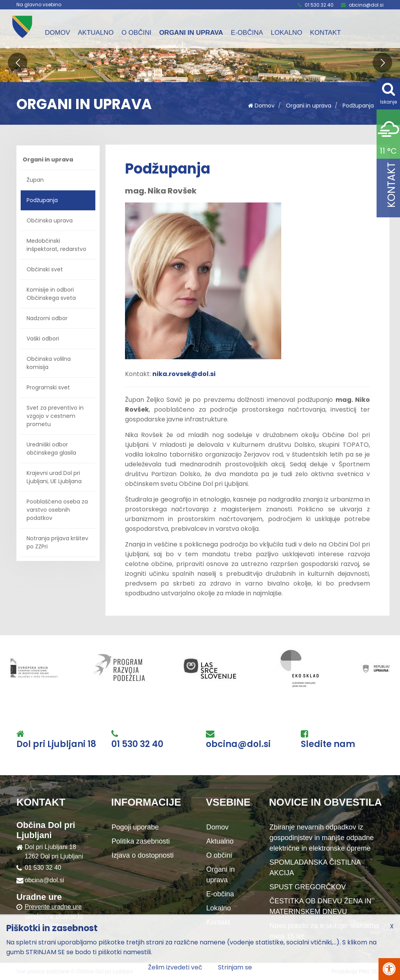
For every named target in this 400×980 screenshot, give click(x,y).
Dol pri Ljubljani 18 (56, 744)
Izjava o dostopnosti (143, 855)
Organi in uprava (191, 33)
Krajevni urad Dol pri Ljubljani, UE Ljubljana (54, 477)
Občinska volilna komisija (49, 363)
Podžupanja (358, 106)
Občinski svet (45, 269)
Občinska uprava (50, 220)
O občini (137, 33)
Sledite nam (328, 744)
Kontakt (326, 33)
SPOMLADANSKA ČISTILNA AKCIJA (315, 868)
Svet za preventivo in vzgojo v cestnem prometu (55, 416)
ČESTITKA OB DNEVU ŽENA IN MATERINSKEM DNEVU (321, 906)
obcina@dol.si (366, 5)
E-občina (247, 33)
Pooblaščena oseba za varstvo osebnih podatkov (57, 510)
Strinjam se (235, 967)
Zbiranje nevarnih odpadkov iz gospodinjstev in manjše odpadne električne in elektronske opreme (322, 838)
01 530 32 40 (319, 5)
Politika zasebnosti (141, 841)
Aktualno (96, 33)
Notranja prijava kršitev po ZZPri (57, 542)
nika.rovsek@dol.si (184, 374)
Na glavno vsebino (39, 5)
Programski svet (48, 387)
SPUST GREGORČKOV (308, 887)
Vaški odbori (43, 339)
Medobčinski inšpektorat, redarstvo (56, 245)
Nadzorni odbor (47, 318)
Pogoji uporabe (135, 827)
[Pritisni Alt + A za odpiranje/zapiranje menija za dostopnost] (389, 969)
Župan (35, 180)
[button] (18, 63)
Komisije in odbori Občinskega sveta (51, 294)
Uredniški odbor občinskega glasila (51, 449)
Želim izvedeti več (175, 967)
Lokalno (286, 33)
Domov (57, 33)
